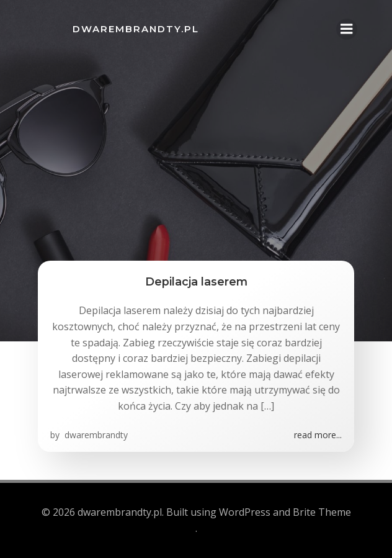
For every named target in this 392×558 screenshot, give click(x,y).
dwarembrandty (95, 435)
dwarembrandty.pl (136, 29)
